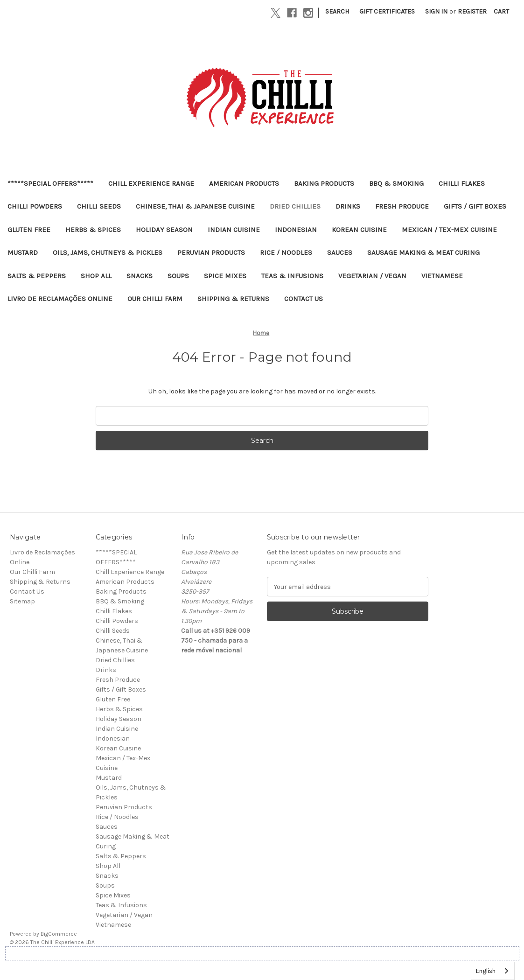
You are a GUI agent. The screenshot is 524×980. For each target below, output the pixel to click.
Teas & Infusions (292, 276)
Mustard (23, 252)
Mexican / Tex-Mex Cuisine (449, 230)
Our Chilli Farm (155, 299)
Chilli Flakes (462, 183)
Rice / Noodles (286, 252)
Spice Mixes (225, 276)
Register (472, 11)
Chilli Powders (35, 206)
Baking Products (324, 183)
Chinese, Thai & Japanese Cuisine (195, 206)
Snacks (140, 276)
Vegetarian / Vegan (372, 276)
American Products (244, 183)
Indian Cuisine (234, 230)
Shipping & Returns (233, 299)
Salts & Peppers (37, 276)
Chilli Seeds (99, 206)
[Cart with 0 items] (501, 11)
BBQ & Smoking (396, 183)
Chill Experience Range (151, 183)
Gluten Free (29, 230)
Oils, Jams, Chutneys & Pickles (108, 252)
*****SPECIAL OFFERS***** (50, 183)
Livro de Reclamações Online (60, 299)
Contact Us (304, 299)
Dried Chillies (295, 206)
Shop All (96, 276)
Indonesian (296, 230)
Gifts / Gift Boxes (475, 206)
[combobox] (493, 971)
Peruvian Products (211, 252)
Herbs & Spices (93, 230)
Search (337, 11)
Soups (178, 276)
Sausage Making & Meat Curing (423, 252)
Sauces (340, 252)
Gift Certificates (387, 11)
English (486, 971)
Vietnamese (442, 276)
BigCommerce (59, 934)
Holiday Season (164, 230)
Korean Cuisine (359, 230)
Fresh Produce (402, 206)
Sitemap (22, 601)
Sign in (436, 11)
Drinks (348, 206)
